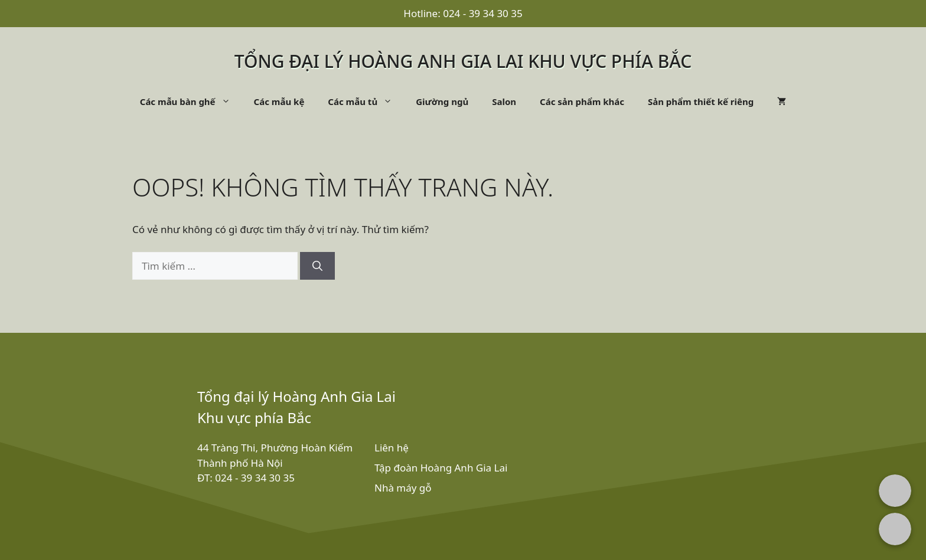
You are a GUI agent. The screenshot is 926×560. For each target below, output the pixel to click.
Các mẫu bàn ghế (191, 101)
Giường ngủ (442, 101)
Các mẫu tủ (366, 101)
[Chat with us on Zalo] (895, 529)
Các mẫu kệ (279, 101)
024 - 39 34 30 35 (483, 13)
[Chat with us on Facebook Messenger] (895, 491)
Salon (504, 101)
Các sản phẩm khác (582, 101)
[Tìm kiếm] (317, 266)
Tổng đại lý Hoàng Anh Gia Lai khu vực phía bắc (463, 61)
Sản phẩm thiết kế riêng (701, 101)
